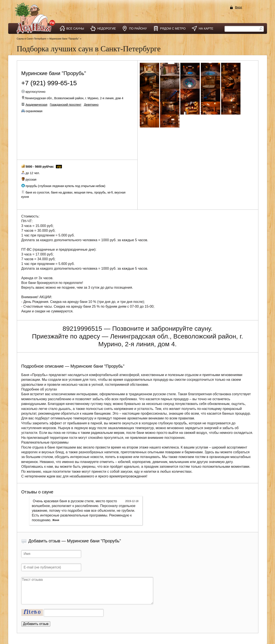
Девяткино (91, 105)
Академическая (36, 105)
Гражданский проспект (66, 105)
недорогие (107, 28)
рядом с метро (173, 28)
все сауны (75, 28)
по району (138, 28)
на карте (206, 28)
